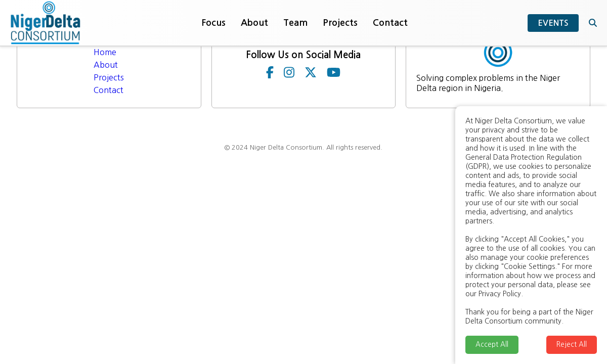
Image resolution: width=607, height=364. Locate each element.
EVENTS (553, 23)
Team (295, 23)
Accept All (492, 345)
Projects (340, 23)
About (254, 23)
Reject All (572, 345)
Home (105, 52)
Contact (390, 23)
